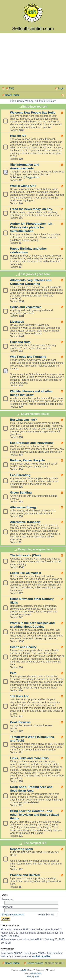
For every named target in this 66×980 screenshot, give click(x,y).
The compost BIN (35, 843)
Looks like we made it (26, 573)
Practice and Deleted (25, 875)
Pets (13, 673)
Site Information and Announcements (25, 166)
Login (5, 895)
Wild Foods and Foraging (28, 357)
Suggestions (32, 177)
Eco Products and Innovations (32, 443)
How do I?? (18, 136)
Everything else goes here (35, 549)
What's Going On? (23, 186)
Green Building (21, 492)
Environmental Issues (35, 414)
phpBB (24, 970)
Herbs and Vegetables (26, 307)
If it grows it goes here (35, 274)
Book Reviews (20, 722)
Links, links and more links (29, 758)
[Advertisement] (33, 59)
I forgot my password (13, 915)
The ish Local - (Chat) (25, 555)
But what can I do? (23, 420)
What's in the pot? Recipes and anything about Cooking (32, 625)
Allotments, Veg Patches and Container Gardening (31, 282)
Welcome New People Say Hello (33, 113)
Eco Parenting (20, 475)
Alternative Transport (25, 522)
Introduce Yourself (35, 107)
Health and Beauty (23, 647)
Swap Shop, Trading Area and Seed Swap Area (31, 789)
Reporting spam (22, 849)
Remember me (47, 915)
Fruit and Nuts (20, 342)
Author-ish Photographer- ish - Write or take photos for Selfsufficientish (32, 227)
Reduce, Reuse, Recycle (27, 460)
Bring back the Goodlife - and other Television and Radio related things (35, 815)
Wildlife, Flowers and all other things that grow (31, 393)
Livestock (17, 322)
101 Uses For (19, 696)
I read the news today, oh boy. (31, 209)
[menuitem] (10, 88)
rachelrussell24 (41, 956)
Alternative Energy (23, 507)
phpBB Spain (36, 973)
